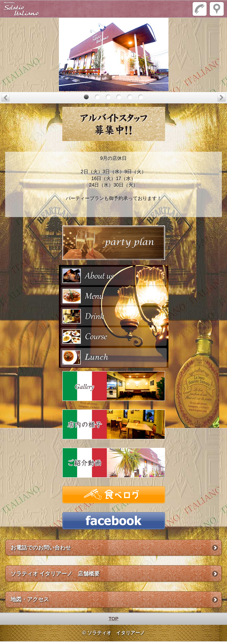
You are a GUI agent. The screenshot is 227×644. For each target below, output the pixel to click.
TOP (113, 619)
